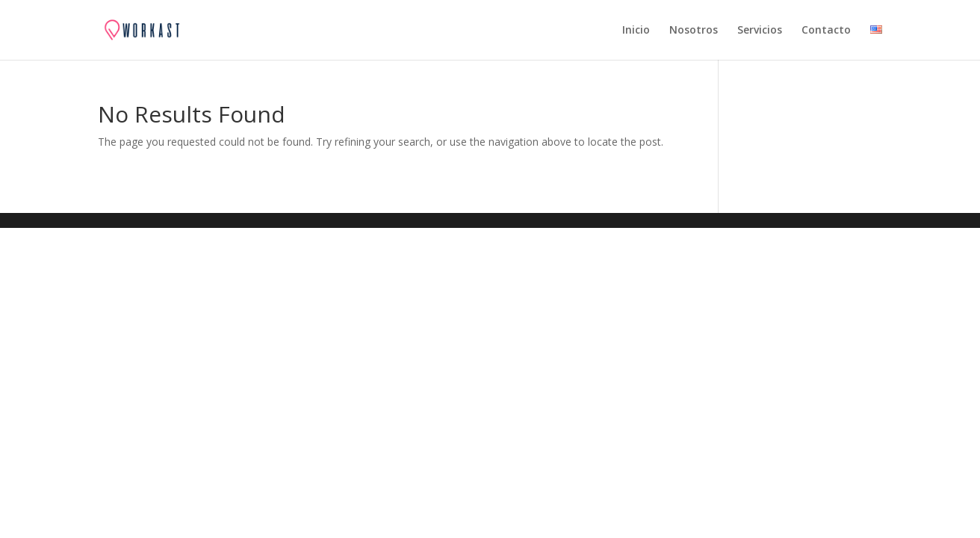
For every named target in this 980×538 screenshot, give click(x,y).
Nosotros (694, 31)
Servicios (760, 31)
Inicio (636, 31)
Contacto (826, 31)
